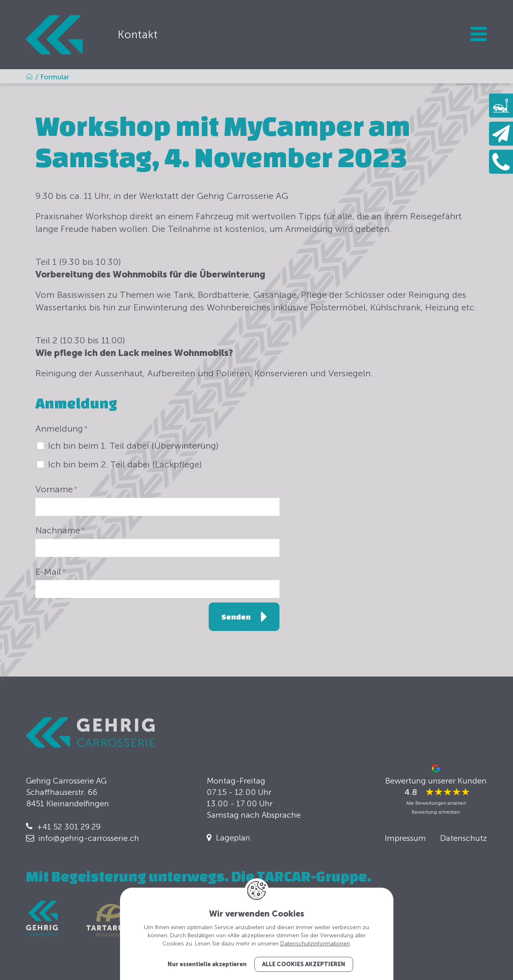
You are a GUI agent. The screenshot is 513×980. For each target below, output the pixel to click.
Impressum (405, 838)
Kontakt (138, 35)
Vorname (57, 489)
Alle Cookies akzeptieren (304, 964)
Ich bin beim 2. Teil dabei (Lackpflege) (125, 464)
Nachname (60, 530)
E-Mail (51, 572)
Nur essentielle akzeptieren (207, 964)
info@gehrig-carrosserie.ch (89, 838)
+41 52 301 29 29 (69, 827)
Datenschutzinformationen (315, 944)
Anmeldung (62, 429)
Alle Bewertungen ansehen (436, 803)
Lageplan (233, 838)
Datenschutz (464, 838)
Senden (236, 617)
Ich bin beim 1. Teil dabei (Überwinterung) (133, 446)
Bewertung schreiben (436, 812)
